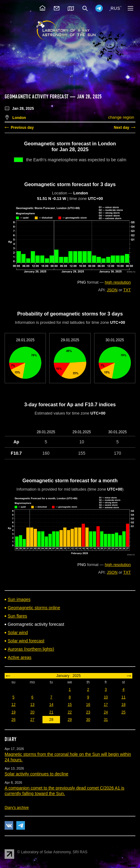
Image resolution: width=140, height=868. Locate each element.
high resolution (118, 282)
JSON (112, 290)
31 (106, 720)
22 (70, 712)
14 (51, 705)
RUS (115, 8)
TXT (127, 290)
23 (88, 712)
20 (32, 712)
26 (13, 720)
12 (13, 705)
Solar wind (18, 633)
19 (13, 712)
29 (70, 720)
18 (124, 705)
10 (106, 697)
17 (106, 705)
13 (32, 705)
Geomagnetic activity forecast (36, 97)
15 (70, 705)
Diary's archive (17, 808)
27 (32, 720)
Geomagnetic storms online (34, 608)
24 (106, 712)
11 (124, 697)
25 (124, 712)
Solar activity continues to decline (36, 774)
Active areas (20, 657)
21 (51, 712)
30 (88, 720)
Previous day (22, 128)
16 (88, 705)
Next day (122, 128)
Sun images (19, 599)
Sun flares (17, 616)
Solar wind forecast (26, 641)
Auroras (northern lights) (31, 649)
